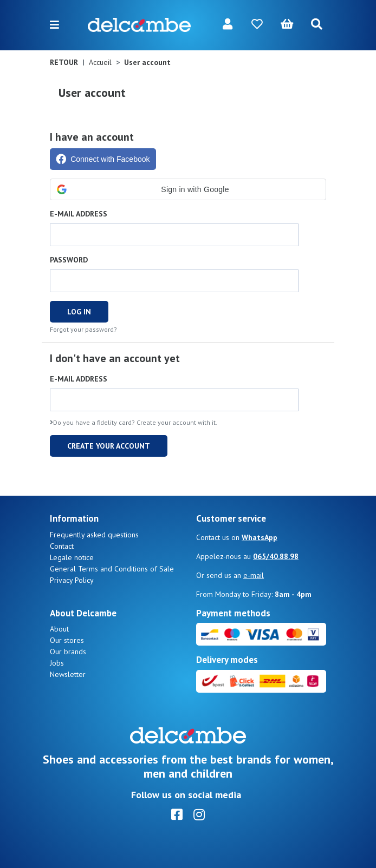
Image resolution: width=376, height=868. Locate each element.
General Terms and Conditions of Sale (112, 569)
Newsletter (68, 674)
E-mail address (79, 214)
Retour (64, 62)
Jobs (57, 663)
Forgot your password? (83, 329)
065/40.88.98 (276, 556)
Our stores (67, 640)
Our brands (68, 652)
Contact (62, 546)
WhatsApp (260, 537)
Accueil (100, 62)
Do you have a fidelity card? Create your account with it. (134, 422)
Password (69, 260)
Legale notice (72, 557)
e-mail (254, 575)
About (59, 629)
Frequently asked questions (94, 535)
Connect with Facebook (103, 159)
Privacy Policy (72, 580)
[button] (188, 189)
